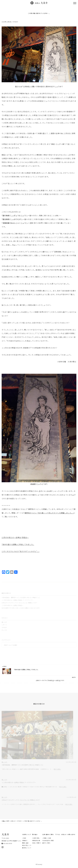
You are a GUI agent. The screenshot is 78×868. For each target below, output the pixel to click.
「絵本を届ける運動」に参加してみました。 (18, 544)
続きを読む (57, 769)
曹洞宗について (27, 848)
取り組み (35, 834)
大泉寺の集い (36, 838)
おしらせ (4, 630)
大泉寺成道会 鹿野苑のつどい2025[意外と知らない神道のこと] (21, 597)
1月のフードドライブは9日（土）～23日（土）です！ (50, 680)
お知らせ (64, 834)
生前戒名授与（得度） (48, 841)
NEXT (74, 677)
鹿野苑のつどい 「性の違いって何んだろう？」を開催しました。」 (49, 513)
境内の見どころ (27, 845)
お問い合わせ (71, 834)
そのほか (15, 22)
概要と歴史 (25, 843)
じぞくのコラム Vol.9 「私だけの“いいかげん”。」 (21, 551)
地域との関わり (37, 843)
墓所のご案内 (46, 843)
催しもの (4, 622)
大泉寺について (27, 834)
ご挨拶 (24, 838)
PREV (4, 666)
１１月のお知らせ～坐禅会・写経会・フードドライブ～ (17, 600)
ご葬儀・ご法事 (47, 838)
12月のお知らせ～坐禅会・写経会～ (15, 537)
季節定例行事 (36, 841)
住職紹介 (25, 841)
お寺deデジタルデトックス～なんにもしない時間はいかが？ (19, 603)
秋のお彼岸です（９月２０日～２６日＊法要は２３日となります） (21, 608)
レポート (4, 625)
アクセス (58, 834)
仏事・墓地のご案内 (48, 834)
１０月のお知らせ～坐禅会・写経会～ (12, 605)
